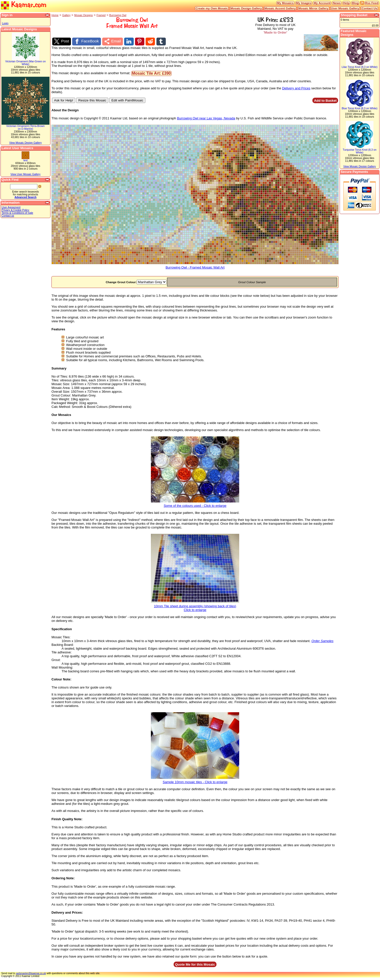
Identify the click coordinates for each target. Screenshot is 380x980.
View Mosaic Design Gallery (25, 143)
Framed (101, 15)
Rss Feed (372, 3)
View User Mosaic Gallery (26, 174)
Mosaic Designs (83, 15)
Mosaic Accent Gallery (280, 8)
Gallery (66, 15)
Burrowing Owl (118, 15)
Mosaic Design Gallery (246, 8)
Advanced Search (25, 197)
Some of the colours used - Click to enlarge (195, 507)
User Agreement (11, 207)
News (337, 3)
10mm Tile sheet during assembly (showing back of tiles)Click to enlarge (195, 609)
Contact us (8, 216)
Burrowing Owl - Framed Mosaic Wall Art (195, 268)
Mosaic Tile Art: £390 (151, 76)
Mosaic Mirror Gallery (313, 8)
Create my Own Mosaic (212, 8)
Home (55, 15)
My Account (322, 3)
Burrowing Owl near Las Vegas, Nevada (206, 121)
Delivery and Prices (296, 91)
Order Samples (322, 643)
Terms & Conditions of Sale (17, 213)
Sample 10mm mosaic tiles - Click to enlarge (195, 783)
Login (5, 23)
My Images (304, 3)
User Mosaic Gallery (345, 8)
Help (346, 3)
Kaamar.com (24, 5)
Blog (355, 3)
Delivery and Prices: (67, 915)
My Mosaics (285, 3)
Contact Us (369, 8)
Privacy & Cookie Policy (15, 210)
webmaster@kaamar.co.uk (31, 976)
